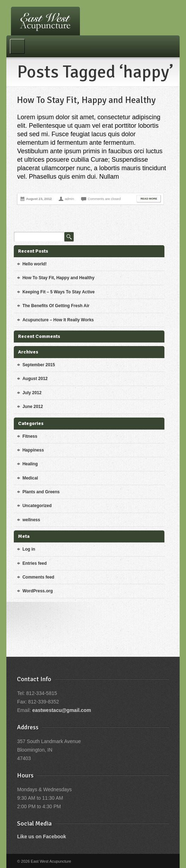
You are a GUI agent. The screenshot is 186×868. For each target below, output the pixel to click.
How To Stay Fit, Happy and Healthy (86, 100)
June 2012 (33, 407)
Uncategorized (37, 506)
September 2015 (39, 365)
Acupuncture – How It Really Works (58, 320)
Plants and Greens (41, 492)
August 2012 (35, 379)
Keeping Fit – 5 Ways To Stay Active (58, 292)
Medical (30, 478)
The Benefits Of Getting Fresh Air (56, 306)
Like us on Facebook (41, 837)
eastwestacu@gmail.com (62, 710)
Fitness (30, 436)
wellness (31, 520)
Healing (30, 464)
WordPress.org (37, 591)
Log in (29, 549)
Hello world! (34, 264)
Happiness (33, 450)
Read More (149, 199)
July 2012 (32, 393)
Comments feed (38, 577)
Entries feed (34, 563)
